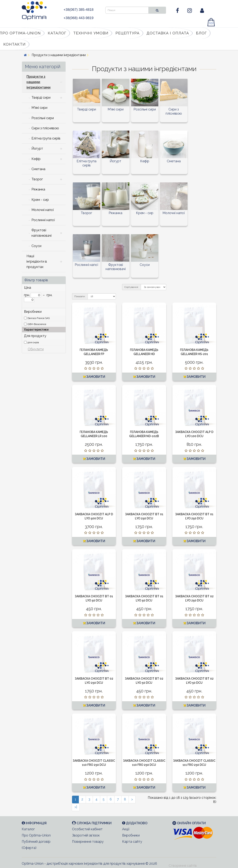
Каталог (57, 33)
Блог (201, 33)
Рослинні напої (86, 265)
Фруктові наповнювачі (116, 267)
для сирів (33, 342)
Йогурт (115, 161)
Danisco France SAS (39, 318)
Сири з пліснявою (174, 111)
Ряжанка (115, 213)
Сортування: (132, 287)
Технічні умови (91, 33)
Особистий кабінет (87, 829)
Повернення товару (88, 842)
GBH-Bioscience (37, 324)
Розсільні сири (145, 109)
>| (76, 807)
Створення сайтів (183, 866)
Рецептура (127, 33)
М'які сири (116, 109)
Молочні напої (174, 213)
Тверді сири (87, 109)
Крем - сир (145, 213)
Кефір (145, 161)
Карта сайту (132, 842)
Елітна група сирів (87, 163)
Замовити (94, 377)
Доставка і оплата (168, 33)
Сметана (174, 161)
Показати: (80, 296)
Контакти (14, 44)
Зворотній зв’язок (86, 835)
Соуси (145, 265)
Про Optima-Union (36, 835)
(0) (211, 23)
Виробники (131, 835)
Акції (126, 829)
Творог (86, 213)
